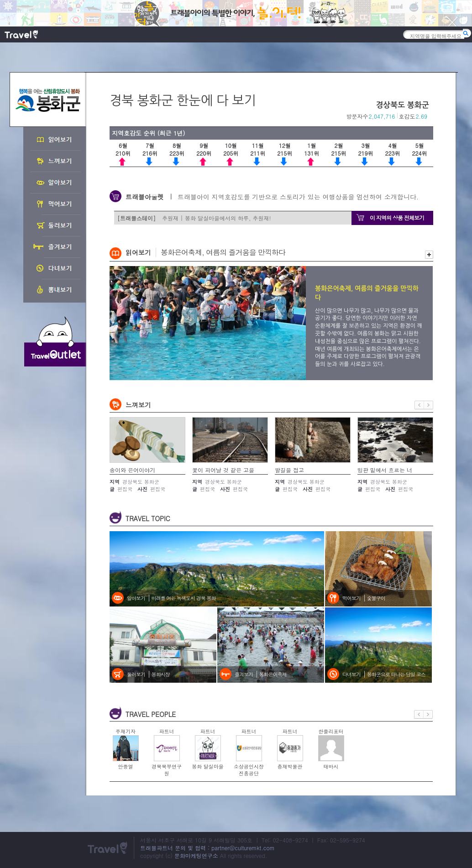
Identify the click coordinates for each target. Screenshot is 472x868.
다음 (429, 405)
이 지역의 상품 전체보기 (397, 217)
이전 (419, 405)
